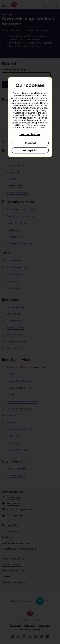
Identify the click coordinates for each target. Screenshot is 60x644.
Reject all (30, 143)
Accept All (30, 150)
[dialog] (30, 117)
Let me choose (30, 134)
